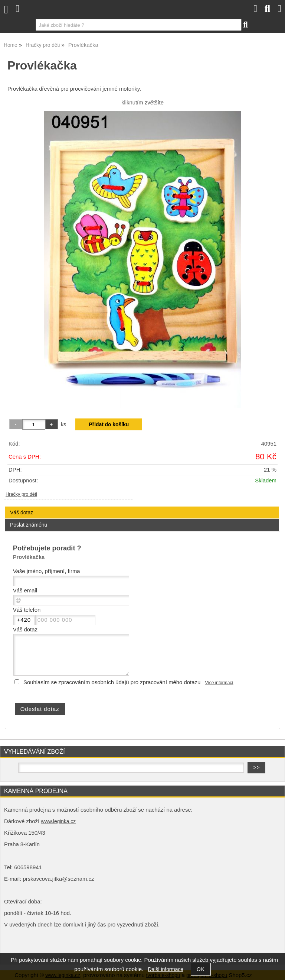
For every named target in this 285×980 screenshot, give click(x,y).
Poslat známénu (29, 525)
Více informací (219, 683)
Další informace (166, 969)
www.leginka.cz (58, 821)
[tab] (142, 507)
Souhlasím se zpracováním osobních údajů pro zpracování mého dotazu (112, 682)
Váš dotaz (22, 512)
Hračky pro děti (21, 494)
